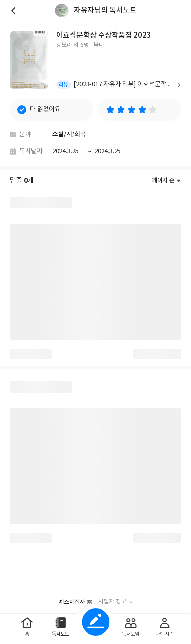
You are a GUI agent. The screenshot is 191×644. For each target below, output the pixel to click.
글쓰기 (95, 622)
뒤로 (15, 11)
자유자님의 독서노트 (105, 10)
